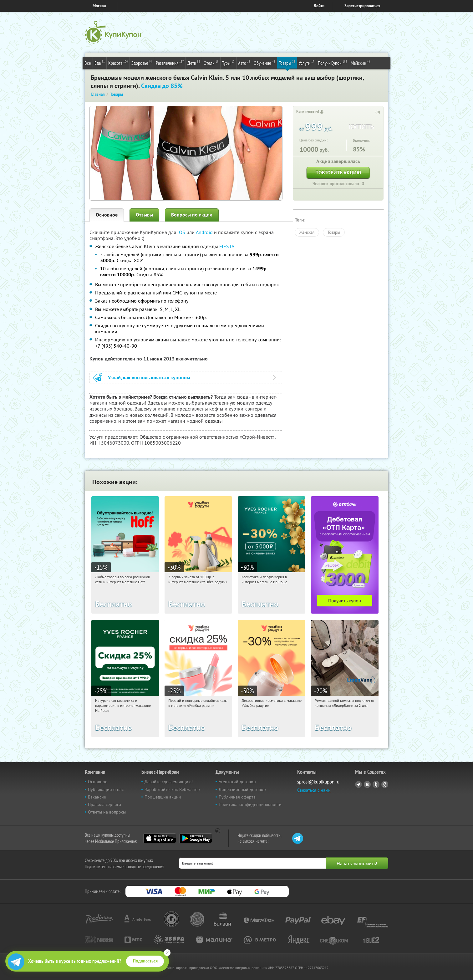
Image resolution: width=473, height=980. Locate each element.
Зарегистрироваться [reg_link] (362, 6)
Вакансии (97, 797)
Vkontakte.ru (367, 784)
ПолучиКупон (333, 63)
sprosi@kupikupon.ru (318, 782)
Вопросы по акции (192, 215)
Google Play (196, 838)
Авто (244, 63)
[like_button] (371, 112)
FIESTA (227, 246)
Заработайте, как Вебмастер (172, 789)
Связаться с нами (314, 790)
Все (88, 63)
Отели (211, 63)
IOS (182, 232)
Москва (99, 6)
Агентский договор (237, 782)
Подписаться (145, 961)
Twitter (376, 784)
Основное (107, 215)
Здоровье (142, 63)
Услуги (307, 63)
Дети (194, 63)
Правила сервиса (104, 804)
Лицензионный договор (242, 789)
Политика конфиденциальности (250, 804)
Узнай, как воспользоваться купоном (149, 378)
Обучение (264, 63)
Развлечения (170, 63)
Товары (287, 63)
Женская (307, 232)
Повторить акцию (338, 173)
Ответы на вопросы (107, 812)
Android (205, 232)
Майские (360, 63)
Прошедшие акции (163, 797)
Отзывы (144, 215)
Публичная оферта (237, 797)
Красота (118, 63)
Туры (228, 63)
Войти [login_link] (319, 6)
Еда (100, 63)
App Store (160, 838)
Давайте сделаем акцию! (169, 782)
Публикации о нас (106, 789)
